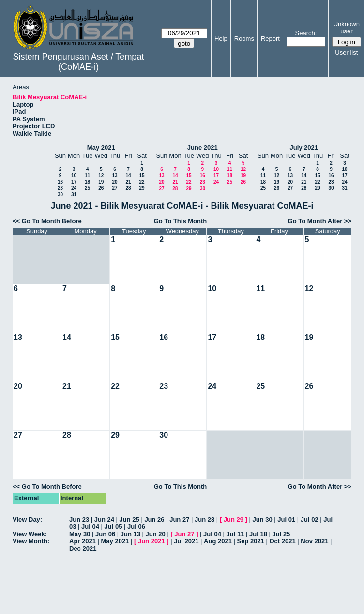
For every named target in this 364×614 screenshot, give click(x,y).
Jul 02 (310, 519)
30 (60, 194)
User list (346, 53)
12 (101, 176)
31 (74, 194)
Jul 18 (258, 534)
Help (221, 38)
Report (270, 38)
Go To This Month (181, 221)
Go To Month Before (52, 221)
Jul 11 (235, 534)
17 (74, 182)
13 (114, 176)
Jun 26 (154, 519)
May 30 (80, 534)
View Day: (27, 519)
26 (101, 188)
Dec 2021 (83, 548)
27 (114, 188)
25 (87, 188)
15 (142, 176)
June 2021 (203, 147)
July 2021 (304, 147)
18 (87, 182)
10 (74, 176)
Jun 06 (105, 534)
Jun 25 (129, 519)
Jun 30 (262, 519)
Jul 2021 (186, 541)
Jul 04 (90, 527)
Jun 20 (156, 534)
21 (128, 182)
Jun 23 (79, 519)
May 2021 (101, 147)
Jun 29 (234, 519)
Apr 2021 (83, 541)
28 (128, 188)
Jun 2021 (152, 541)
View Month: (31, 541)
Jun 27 (179, 519)
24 (74, 188)
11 (87, 176)
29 (142, 188)
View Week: (30, 534)
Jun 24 (104, 519)
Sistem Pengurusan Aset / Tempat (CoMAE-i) (79, 62)
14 (128, 176)
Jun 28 (205, 519)
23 (60, 188)
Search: (306, 33)
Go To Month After (315, 221)
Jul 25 (281, 534)
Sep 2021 (251, 541)
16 (60, 182)
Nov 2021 (314, 541)
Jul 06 (136, 527)
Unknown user (347, 28)
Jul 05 (114, 527)
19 (101, 182)
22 (142, 182)
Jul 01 (286, 519)
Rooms (244, 38)
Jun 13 (130, 534)
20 (114, 182)
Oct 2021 (282, 541)
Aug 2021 (218, 541)
